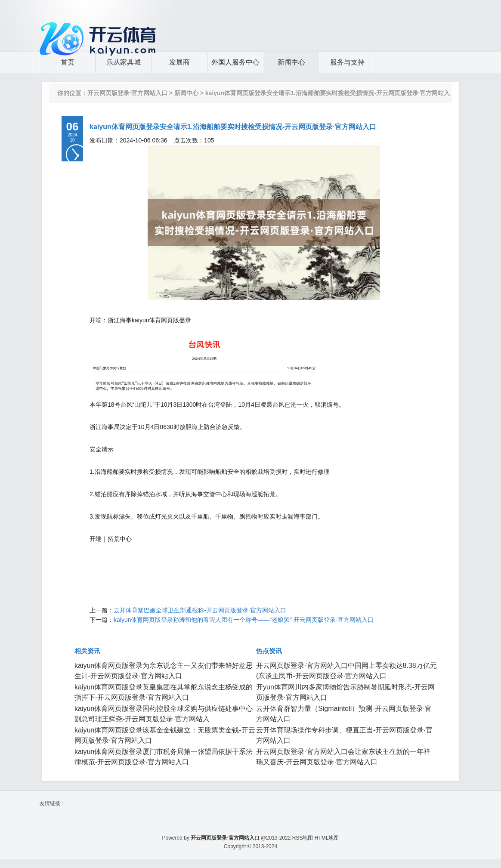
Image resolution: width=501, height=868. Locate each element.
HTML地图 (327, 838)
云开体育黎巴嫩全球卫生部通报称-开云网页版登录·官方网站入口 (200, 610)
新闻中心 (186, 93)
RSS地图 (303, 838)
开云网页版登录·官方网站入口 (127, 93)
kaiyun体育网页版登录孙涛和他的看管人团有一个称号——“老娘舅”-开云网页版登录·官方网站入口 (244, 620)
